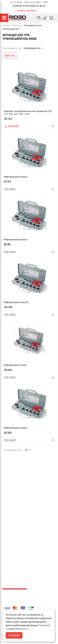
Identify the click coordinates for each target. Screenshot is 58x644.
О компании (8, 481)
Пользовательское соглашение (18, 512)
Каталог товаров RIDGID (15, 502)
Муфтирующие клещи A (16, 239)
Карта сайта (9, 528)
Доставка (7, 486)
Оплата (6, 491)
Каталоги (7, 539)
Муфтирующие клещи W (16, 302)
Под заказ (10, 189)
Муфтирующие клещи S (16, 177)
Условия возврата (12, 475)
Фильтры (10, 56)
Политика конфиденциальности (19, 507)
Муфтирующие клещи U (16, 428)
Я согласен (14, 635)
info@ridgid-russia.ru (12, 567)
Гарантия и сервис (12, 496)
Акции (5, 534)
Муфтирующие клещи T (16, 365)
